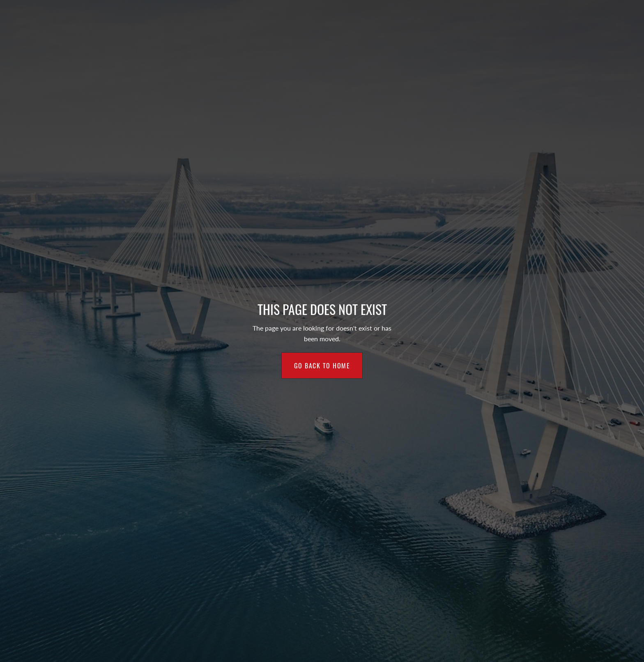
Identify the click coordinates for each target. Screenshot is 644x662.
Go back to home (322, 365)
